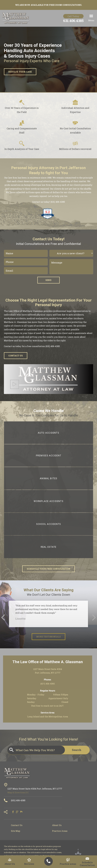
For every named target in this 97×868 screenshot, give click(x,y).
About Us (10, 862)
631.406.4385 (73, 21)
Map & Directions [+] (18, 792)
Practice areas (68, 862)
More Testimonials (48, 637)
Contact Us (16, 356)
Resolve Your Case (20, 72)
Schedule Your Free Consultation (49, 569)
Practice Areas (60, 831)
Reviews (29, 862)
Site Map (16, 831)
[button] (91, 18)
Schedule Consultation (87, 862)
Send (48, 280)
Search (77, 750)
